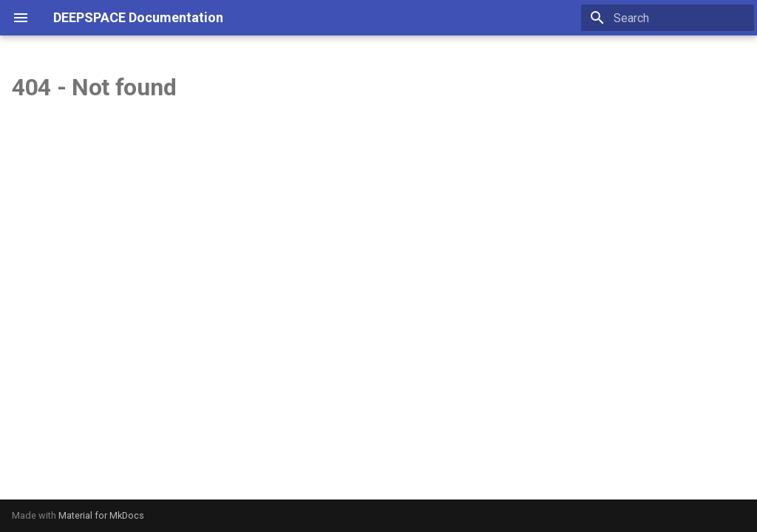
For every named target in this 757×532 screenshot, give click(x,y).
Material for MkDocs (101, 515)
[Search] (668, 18)
